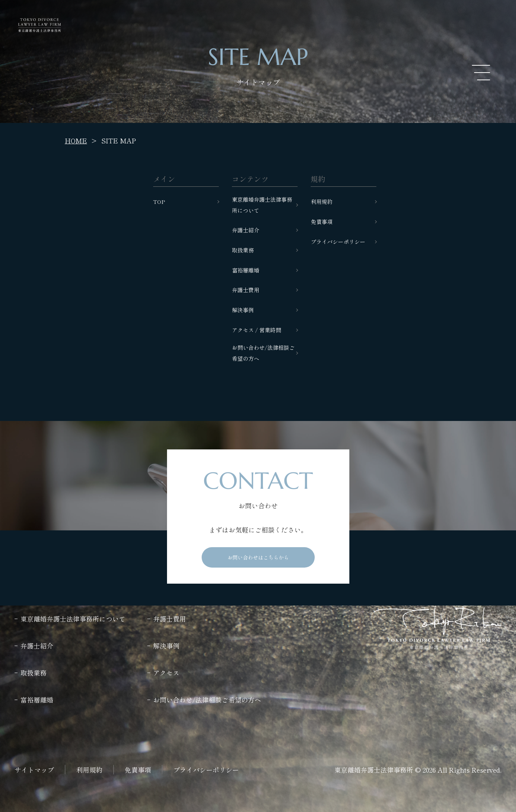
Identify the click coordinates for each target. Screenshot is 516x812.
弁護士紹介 (246, 230)
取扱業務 (243, 250)
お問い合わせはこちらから (258, 557)
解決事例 (243, 310)
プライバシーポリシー (338, 242)
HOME (76, 140)
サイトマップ (34, 770)
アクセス (166, 673)
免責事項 (322, 222)
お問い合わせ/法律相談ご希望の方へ (263, 353)
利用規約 (322, 202)
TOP (159, 202)
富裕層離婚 (246, 270)
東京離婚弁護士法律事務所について (262, 205)
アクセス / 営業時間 (257, 330)
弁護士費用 (246, 290)
